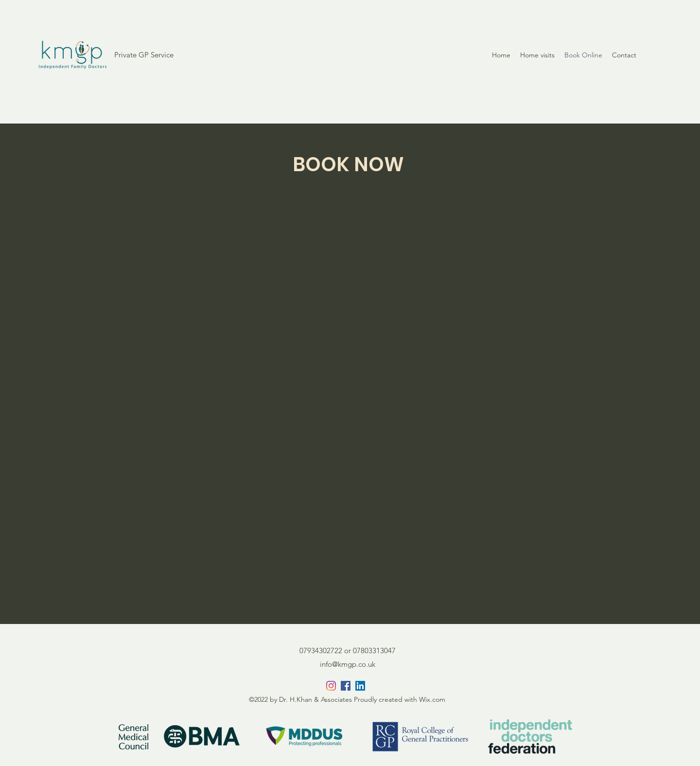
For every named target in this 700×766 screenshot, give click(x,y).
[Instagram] (331, 686)
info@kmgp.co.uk (348, 664)
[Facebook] (346, 686)
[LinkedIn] (360, 686)
